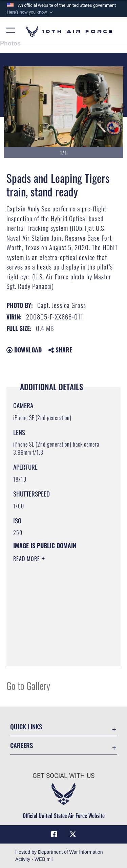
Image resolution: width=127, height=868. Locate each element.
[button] (30, 12)
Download (24, 350)
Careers (22, 745)
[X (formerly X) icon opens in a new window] (73, 834)
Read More (27, 559)
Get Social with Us (63, 776)
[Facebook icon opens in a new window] (54, 834)
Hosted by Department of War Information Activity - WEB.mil (59, 856)
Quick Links (26, 726)
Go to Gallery (28, 685)
